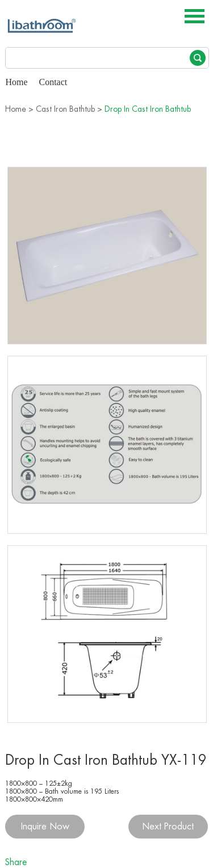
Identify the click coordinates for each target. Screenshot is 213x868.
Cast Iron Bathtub (65, 109)
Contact (53, 82)
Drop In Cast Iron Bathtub (148, 109)
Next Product (168, 827)
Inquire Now (45, 827)
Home (16, 82)
